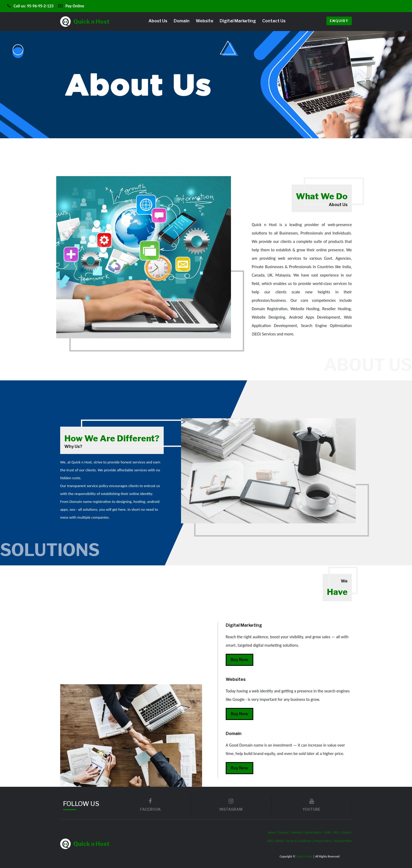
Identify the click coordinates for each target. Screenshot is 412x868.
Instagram (231, 805)
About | (273, 833)
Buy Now (240, 660)
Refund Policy (343, 841)
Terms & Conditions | (300, 841)
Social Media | (314, 833)
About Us (158, 21)
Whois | (281, 841)
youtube (311, 805)
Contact (347, 833)
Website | (298, 833)
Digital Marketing (244, 625)
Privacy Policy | (324, 841)
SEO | (338, 833)
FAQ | (271, 841)
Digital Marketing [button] (238, 21)
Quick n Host (85, 22)
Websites (236, 679)
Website (205, 21)
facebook (150, 805)
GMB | (328, 833)
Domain (182, 21)
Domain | (285, 833)
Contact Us (274, 21)
